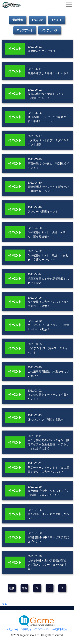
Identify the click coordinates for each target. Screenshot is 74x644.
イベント (56, 20)
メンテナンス (50, 30)
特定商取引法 (60, 629)
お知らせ (37, 20)
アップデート (25, 30)
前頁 (24, 588)
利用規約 (26, 629)
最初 (12, 588)
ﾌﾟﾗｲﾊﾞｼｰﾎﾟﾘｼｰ (42, 629)
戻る (4, 604)
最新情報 (18, 20)
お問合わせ (12, 629)
